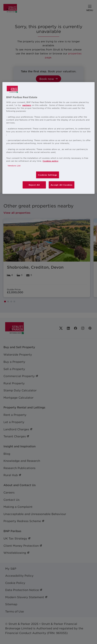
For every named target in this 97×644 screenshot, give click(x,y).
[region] (48, 138)
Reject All (34, 185)
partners (27, 105)
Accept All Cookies (62, 185)
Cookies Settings (48, 175)
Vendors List (14, 165)
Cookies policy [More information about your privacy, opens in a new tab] (50, 161)
